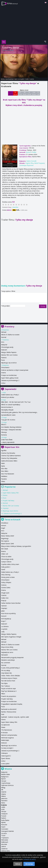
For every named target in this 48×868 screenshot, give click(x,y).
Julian (3, 611)
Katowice (4, 801)
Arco (3, 342)
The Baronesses (7, 730)
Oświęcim (4, 814)
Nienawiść (5, 655)
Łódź (3, 809)
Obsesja (4, 432)
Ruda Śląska (5, 820)
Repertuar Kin (12, 447)
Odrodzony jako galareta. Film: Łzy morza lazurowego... (20, 412)
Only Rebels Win (6, 673)
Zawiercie (4, 849)
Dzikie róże (5, 598)
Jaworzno (4, 798)
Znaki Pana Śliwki (7, 440)
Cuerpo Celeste (6, 562)
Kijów (3, 466)
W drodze (4, 733)
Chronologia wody (7, 347)
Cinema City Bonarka (8, 453)
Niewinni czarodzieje (8, 660)
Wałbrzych (5, 842)
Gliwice (3, 796)
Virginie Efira (29, 163)
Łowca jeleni (5, 764)
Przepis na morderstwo (9, 375)
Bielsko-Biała (5, 774)
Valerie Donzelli (12, 52)
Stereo (3, 720)
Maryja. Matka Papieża (9, 352)
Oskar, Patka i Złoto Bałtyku (11, 676)
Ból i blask (5, 549)
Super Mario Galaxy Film (11, 493)
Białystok (4, 772)
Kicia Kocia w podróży (8, 613)
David (3, 569)
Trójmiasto (5, 838)
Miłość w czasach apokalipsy (11, 405)
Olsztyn (4, 811)
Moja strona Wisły (7, 647)
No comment (6, 663)
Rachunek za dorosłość (9, 709)
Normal (4, 337)
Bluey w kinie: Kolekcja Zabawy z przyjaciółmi (16, 546)
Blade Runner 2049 (7, 544)
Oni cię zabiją (6, 670)
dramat (28, 152)
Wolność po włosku (8, 397)
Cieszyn (4, 781)
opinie (32, 79)
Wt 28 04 (25, 93)
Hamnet (4, 606)
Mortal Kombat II (7, 407)
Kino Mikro (5, 471)
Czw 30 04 (34, 93)
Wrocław (4, 844)
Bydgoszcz (5, 777)
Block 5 (4, 424)
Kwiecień (4, 350)
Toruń (3, 836)
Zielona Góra (5, 851)
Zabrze (4, 846)
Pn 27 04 (20, 93)
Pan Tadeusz (6, 686)
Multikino (4, 476)
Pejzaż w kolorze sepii (8, 688)
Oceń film (15, 207)
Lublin (3, 807)
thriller (34, 152)
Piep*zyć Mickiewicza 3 (9, 691)
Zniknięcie (4, 753)
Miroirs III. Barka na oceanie (10, 335)
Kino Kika (4, 469)
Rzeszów (4, 825)
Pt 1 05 (38, 93)
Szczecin (4, 833)
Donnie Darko (6, 588)
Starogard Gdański (7, 831)
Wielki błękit (5, 740)
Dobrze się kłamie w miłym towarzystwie (15, 370)
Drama (3, 373)
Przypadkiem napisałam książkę (12, 704)
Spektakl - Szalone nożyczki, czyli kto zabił (15, 717)
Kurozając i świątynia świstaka (11, 430)
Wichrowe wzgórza (7, 738)
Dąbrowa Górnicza (7, 785)
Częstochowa (6, 783)
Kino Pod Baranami (8, 474)
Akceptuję (29, 864)
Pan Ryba (4, 683)
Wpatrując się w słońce (9, 363)
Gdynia (3, 794)
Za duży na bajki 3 (7, 748)
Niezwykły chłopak (7, 410)
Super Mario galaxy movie (10, 378)
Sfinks (3, 481)
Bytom (3, 779)
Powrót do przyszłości (9, 696)
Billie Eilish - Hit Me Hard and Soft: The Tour (16, 402)
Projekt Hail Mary (8, 501)
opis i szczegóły (19, 79)
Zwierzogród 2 (6, 756)
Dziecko (4, 595)
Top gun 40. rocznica (8, 420)
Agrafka (4, 450)
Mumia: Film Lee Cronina (9, 355)
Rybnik (3, 822)
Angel (3, 528)
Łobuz (3, 383)
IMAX (3, 463)
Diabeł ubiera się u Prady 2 (10, 395)
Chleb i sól (5, 554)
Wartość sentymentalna (9, 735)
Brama (3, 551)
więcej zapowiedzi (8, 442)
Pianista (4, 358)
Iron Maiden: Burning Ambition (11, 427)
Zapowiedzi (11, 389)
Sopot (3, 827)
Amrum (4, 525)
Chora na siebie (6, 557)
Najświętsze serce (7, 652)
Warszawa (5, 840)
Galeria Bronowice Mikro (9, 461)
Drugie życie (5, 593)
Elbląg (3, 788)
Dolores (4, 585)
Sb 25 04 (11, 93)
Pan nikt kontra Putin (8, 681)
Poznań (4, 816)
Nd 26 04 (15, 93)
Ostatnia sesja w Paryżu (9, 678)
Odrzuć (18, 864)
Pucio (3, 360)
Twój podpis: (6, 306)
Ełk (2, 790)
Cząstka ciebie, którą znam (10, 564)
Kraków (4, 805)
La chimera (5, 626)
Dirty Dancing (6, 575)
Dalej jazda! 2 (6, 567)
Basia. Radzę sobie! (8, 536)
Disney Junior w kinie (8, 577)
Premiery (9, 327)
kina (12, 3)
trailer (27, 79)
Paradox (4, 479)
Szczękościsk (5, 725)
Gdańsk (4, 792)
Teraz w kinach (12, 520)
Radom (4, 818)
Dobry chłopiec (6, 582)
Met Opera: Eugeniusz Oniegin (11, 637)
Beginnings (5, 538)
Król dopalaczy (6, 619)
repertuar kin (9, 79)
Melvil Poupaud (39, 163)
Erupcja (4, 600)
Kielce (3, 803)
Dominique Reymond (26, 165)
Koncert (4, 616)
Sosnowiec (5, 829)
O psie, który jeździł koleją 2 (11, 668)
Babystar (4, 345)
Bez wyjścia (5, 541)
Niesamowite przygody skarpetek (12, 657)
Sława (3, 727)
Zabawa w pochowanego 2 (10, 380)
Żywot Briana (6, 758)
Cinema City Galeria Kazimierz (11, 456)
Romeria (4, 435)
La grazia (4, 629)
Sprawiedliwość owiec (8, 415)
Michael (4, 332)
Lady (3, 632)
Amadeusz (5, 523)
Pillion (3, 694)
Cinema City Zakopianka (9, 458)
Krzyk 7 (4, 621)
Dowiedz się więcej (30, 859)
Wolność (4, 743)
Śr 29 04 (29, 93)
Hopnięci (6, 508)
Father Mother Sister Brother (11, 603)
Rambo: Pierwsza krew (9, 712)
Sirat (3, 714)
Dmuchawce (5, 367)
